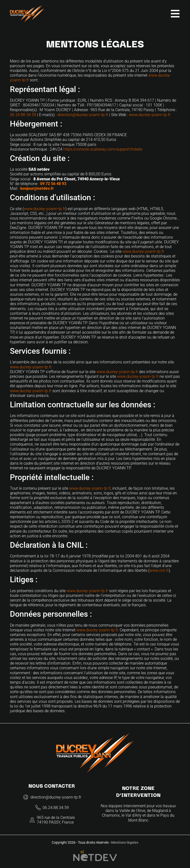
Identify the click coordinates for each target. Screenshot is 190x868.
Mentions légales (125, 843)
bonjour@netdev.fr (37, 188)
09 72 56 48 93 (53, 184)
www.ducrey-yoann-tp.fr (150, 115)
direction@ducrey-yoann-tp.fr (83, 115)
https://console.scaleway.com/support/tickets (103, 149)
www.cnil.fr (159, 570)
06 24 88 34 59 (23, 115)
